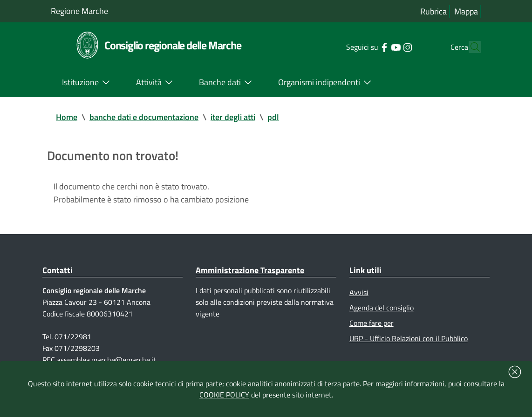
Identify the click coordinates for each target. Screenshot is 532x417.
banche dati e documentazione (144, 117)
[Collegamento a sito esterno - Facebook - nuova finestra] (367, 47)
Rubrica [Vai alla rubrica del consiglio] (433, 11)
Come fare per (372, 323)
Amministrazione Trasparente (250, 270)
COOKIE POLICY (224, 395)
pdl (273, 117)
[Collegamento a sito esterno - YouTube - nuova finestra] (379, 47)
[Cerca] (470, 47)
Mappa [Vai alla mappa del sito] (466, 11)
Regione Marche (79, 11)
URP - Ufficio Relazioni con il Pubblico (409, 338)
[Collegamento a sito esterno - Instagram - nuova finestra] (391, 47)
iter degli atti (233, 117)
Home (67, 117)
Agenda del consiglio (382, 308)
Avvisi (359, 292)
